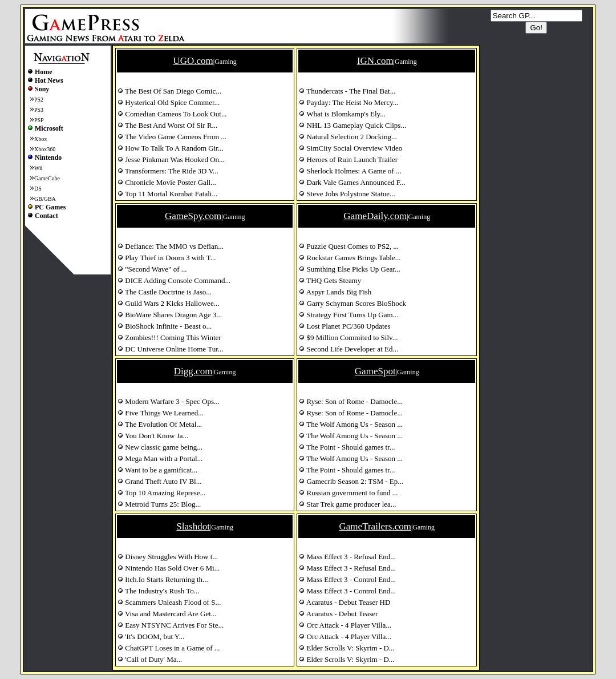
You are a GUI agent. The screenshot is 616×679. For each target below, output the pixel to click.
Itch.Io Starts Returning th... (163, 579)
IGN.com (375, 61)
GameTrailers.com (375, 526)
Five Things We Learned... (161, 413)
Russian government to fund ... (348, 493)
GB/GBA (45, 199)
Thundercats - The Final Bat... (347, 91)
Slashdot (193, 526)
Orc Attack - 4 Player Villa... (345, 625)
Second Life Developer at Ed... (348, 349)
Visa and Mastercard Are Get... (167, 614)
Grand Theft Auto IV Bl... (159, 481)
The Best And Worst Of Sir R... (167, 125)
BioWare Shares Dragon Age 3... (170, 315)
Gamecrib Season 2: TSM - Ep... (351, 481)
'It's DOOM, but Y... (151, 636)
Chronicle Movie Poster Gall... (167, 182)
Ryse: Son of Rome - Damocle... (351, 401)
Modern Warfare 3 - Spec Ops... (169, 401)
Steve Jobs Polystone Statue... (347, 194)
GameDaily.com (375, 216)
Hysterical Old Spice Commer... (169, 102)
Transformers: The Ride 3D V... (168, 171)
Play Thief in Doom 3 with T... (167, 258)
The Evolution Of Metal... (160, 424)
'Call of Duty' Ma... (150, 659)
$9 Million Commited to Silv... (348, 338)
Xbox (40, 139)
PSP (39, 120)
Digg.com (193, 371)
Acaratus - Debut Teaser (338, 614)
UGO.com (193, 61)
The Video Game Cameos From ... (172, 137)
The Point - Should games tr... (347, 447)
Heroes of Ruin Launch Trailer (348, 159)
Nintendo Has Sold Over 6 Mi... (169, 568)
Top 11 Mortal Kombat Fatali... (167, 194)
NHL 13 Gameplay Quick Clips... (352, 125)
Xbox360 (45, 149)
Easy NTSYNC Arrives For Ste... (171, 625)
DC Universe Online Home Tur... (171, 349)
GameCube (47, 178)
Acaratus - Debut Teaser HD (345, 602)
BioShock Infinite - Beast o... (165, 326)
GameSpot (375, 371)
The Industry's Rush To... (159, 591)
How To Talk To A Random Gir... (171, 148)
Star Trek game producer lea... (347, 504)
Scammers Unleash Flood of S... (169, 602)
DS (38, 189)
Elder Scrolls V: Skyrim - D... (346, 648)
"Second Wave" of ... (152, 269)
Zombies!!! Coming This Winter (169, 338)
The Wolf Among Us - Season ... (351, 424)
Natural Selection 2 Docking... (348, 137)
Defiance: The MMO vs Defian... (171, 246)
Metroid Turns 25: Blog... (159, 504)
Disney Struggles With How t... (168, 557)
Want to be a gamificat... (157, 470)
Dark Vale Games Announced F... (352, 182)
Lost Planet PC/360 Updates (345, 326)
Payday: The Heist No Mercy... (348, 102)
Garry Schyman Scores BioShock (352, 303)
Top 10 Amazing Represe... (161, 493)
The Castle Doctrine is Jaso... (165, 292)
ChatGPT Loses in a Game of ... (169, 648)
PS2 (39, 100)
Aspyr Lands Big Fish (335, 292)
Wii (38, 168)
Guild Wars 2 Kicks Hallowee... (168, 303)
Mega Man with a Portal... (160, 458)
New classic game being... (160, 447)
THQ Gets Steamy (330, 280)
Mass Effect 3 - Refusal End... (347, 557)
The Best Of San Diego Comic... (169, 91)
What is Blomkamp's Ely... (342, 114)
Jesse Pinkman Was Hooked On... (171, 159)
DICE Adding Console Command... (174, 280)
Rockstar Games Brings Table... (350, 258)
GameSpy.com (193, 216)
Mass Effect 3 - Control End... (347, 579)
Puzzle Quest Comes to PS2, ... (349, 246)
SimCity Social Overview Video (350, 148)
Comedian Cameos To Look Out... (172, 114)
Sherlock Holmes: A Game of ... (350, 171)
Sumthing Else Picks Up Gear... (350, 269)
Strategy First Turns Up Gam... (348, 315)
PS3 (39, 110)
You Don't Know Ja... (153, 436)
